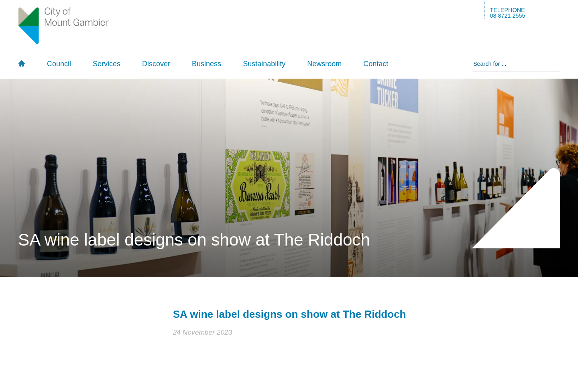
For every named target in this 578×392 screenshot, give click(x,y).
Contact (376, 64)
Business (207, 64)
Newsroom (324, 64)
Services (107, 64)
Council (59, 64)
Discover (156, 64)
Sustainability (264, 64)
